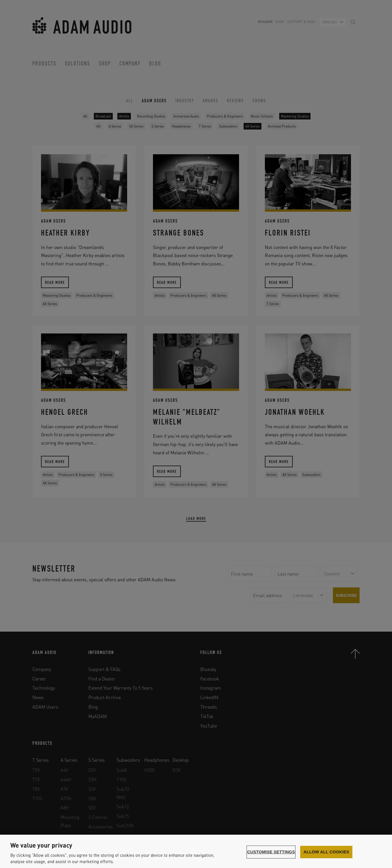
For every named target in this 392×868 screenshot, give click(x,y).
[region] (196, 851)
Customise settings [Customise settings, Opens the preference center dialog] (271, 852)
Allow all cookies (326, 852)
